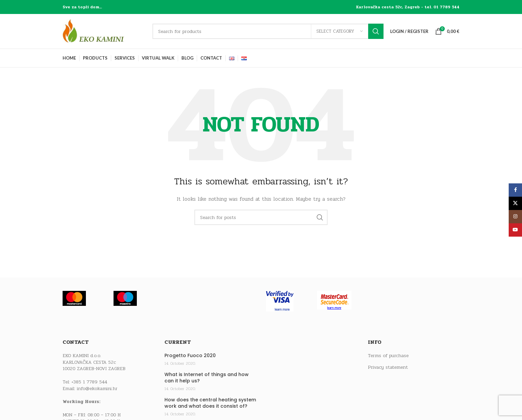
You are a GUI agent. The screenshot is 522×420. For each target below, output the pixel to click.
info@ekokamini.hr (97, 389)
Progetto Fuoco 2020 (190, 356)
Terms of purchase (388, 356)
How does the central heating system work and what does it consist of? (210, 403)
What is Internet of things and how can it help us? (207, 378)
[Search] (268, 31)
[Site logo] (104, 31)
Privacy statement (388, 367)
